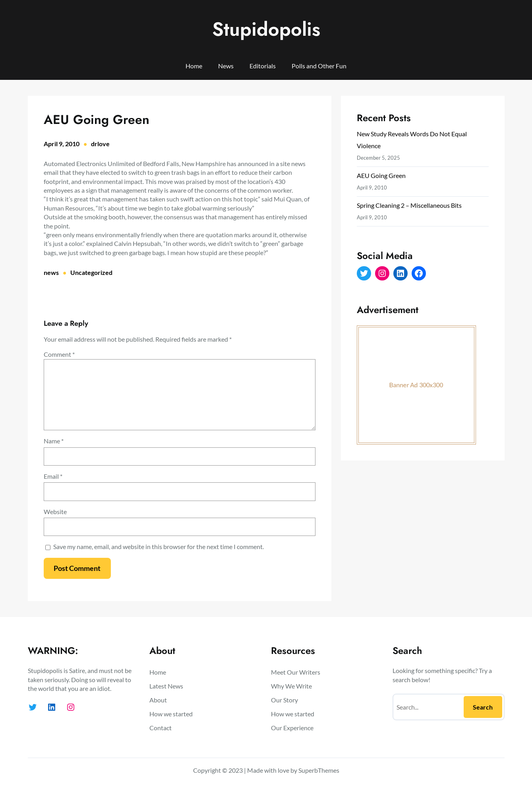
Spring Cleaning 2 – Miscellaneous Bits (409, 205)
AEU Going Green (381, 175)
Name (54, 441)
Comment (59, 354)
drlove (100, 144)
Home (194, 66)
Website (55, 512)
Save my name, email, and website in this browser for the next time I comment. (159, 546)
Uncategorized (91, 272)
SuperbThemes (319, 770)
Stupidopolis (266, 29)
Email (53, 476)
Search (483, 707)
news (51, 272)
